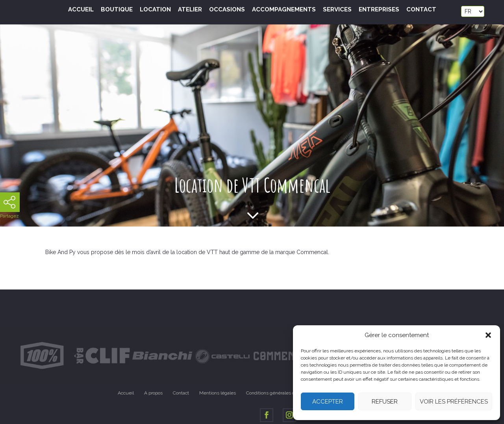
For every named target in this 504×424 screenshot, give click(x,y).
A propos (153, 393)
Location (155, 10)
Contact (421, 10)
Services (337, 10)
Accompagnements (284, 10)
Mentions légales (218, 393)
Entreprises (379, 10)
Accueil (81, 10)
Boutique (117, 10)
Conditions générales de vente (279, 393)
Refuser (385, 402)
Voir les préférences (454, 402)
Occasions (227, 10)
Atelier (190, 10)
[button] (488, 335)
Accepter (328, 402)
